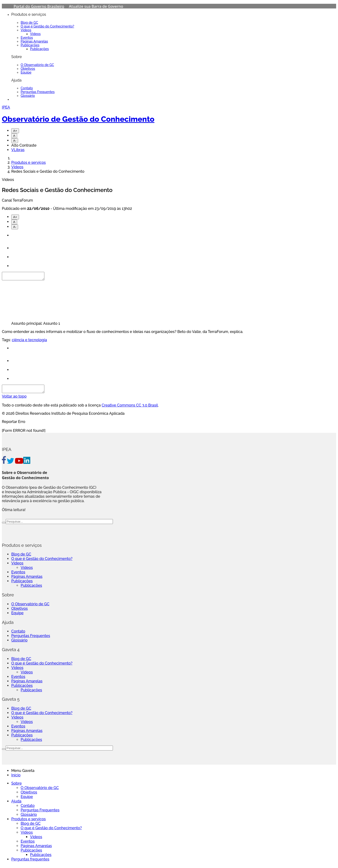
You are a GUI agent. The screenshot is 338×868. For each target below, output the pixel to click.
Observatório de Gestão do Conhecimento (78, 119)
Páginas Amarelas (34, 41)
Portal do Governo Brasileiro (39, 6)
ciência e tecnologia (29, 341)
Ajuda (16, 804)
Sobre (16, 786)
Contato (27, 88)
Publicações (30, 45)
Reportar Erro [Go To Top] (14, 424)
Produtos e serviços (29, 162)
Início (16, 778)
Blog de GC (29, 23)
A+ (15, 131)
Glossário (28, 96)
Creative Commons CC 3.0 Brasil (130, 408)
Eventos (27, 38)
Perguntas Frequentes (38, 92)
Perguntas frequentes (30, 862)
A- (15, 141)
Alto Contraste (24, 145)
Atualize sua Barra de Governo (96, 6)
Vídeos (26, 30)
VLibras (18, 150)
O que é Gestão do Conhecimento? (47, 26)
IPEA (6, 107)
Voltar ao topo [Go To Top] (14, 399)
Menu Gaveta (23, 773)
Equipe (26, 72)
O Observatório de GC (37, 65)
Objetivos (28, 69)
